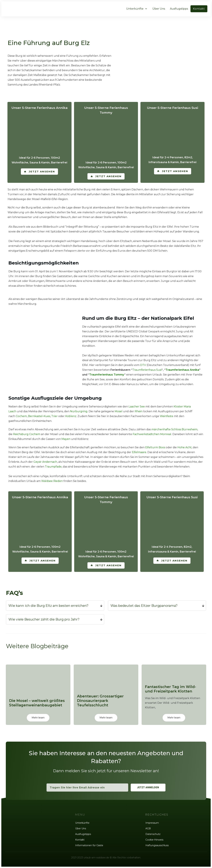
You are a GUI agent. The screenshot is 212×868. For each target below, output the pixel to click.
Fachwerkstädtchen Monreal (152, 434)
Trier (54, 416)
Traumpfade (53, 467)
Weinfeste (167, 416)
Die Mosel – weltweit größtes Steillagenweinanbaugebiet (38, 693)
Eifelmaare (139, 452)
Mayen (66, 439)
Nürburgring (79, 411)
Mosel (119, 411)
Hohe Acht (185, 447)
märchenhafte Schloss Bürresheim (174, 429)
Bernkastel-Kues (39, 416)
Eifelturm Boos (155, 447)
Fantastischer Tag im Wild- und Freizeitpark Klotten (174, 693)
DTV (143, 365)
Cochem (21, 416)
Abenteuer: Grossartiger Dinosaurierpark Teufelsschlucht (106, 693)
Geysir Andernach (45, 462)
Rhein (139, 411)
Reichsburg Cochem (27, 434)
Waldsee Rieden (52, 481)
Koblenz (71, 416)
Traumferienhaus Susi (147, 370)
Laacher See (137, 407)
